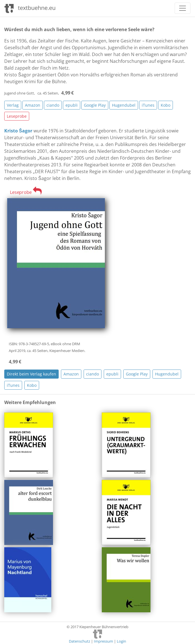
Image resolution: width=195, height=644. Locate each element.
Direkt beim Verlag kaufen (31, 374)
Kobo (166, 105)
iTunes (148, 105)
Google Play (95, 105)
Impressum (103, 641)
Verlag (13, 105)
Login (121, 641)
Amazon (33, 105)
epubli (72, 105)
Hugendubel (124, 105)
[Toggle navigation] (183, 8)
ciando (53, 105)
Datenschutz (80, 641)
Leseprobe (17, 116)
